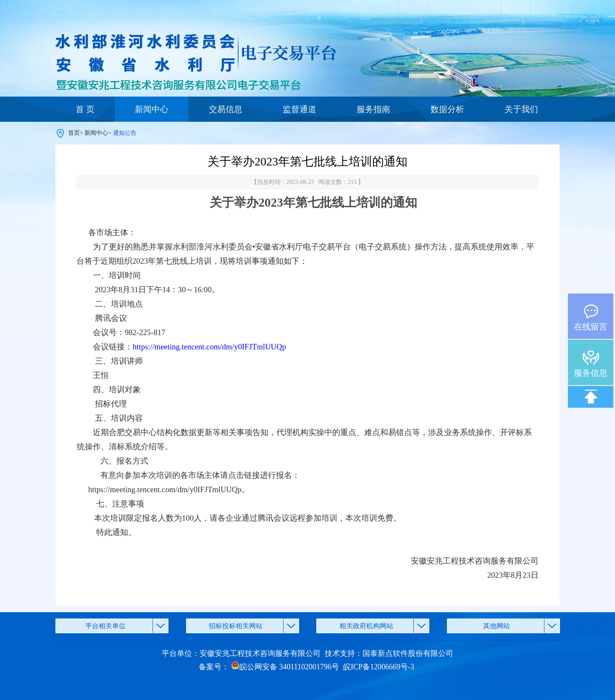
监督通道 (300, 109)
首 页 (85, 109)
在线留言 (591, 327)
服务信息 (591, 373)
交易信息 (226, 109)
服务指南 (373, 109)
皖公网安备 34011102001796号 (285, 667)
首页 (74, 133)
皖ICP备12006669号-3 (379, 667)
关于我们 (521, 109)
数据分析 (447, 109)
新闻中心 (152, 109)
